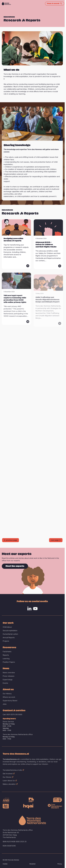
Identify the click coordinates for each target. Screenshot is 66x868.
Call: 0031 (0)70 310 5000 (12, 714)
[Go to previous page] (11, 540)
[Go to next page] (56, 540)
